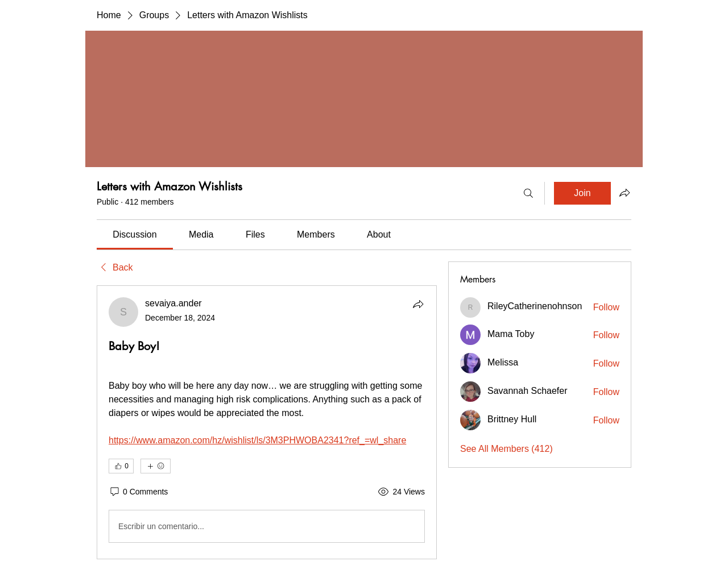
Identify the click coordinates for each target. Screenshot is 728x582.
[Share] (418, 304)
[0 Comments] (138, 492)
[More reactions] (156, 466)
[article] (267, 422)
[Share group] (624, 193)
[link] (135, 234)
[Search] (528, 193)
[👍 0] (121, 466)
